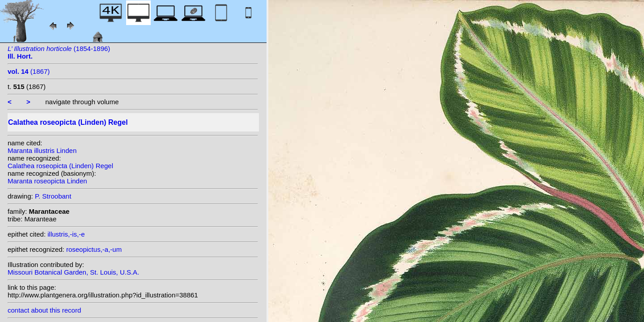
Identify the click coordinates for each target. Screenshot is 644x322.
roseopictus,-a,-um (94, 249)
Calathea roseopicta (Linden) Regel (60, 166)
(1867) (29, 71)
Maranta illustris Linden (42, 150)
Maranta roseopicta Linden (47, 181)
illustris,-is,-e (66, 234)
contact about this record (44, 310)
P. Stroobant (53, 196)
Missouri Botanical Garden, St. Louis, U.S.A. (73, 272)
